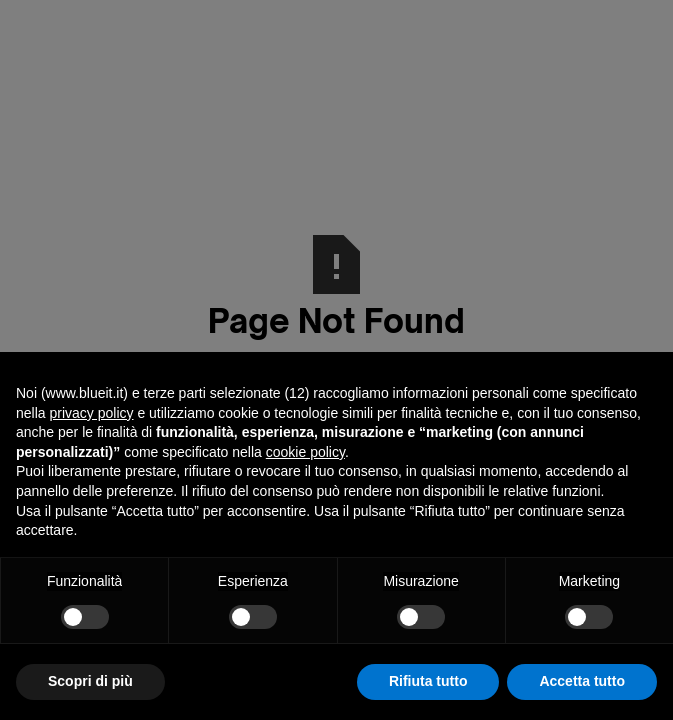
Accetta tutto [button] (582, 681)
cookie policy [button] (305, 452)
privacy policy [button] (91, 413)
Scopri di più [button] (90, 681)
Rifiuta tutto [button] (428, 681)
